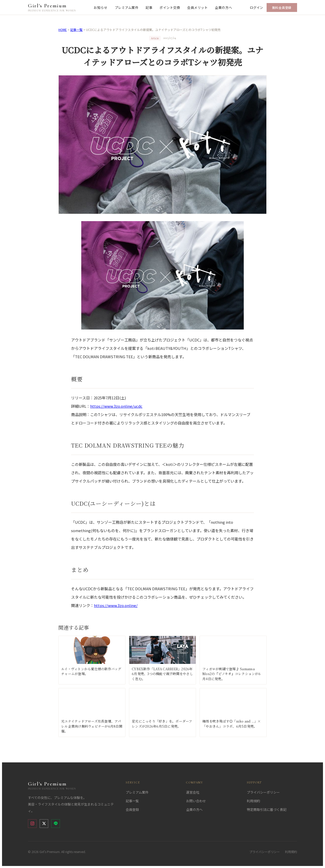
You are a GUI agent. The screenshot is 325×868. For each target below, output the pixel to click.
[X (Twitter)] (44, 824)
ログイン (256, 7)
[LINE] (56, 824)
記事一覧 (76, 30)
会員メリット (197, 7)
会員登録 (132, 809)
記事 (149, 7)
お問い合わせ (196, 801)
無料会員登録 (282, 7)
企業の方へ (223, 7)
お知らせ (101, 7)
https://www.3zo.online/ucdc (116, 406)
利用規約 (253, 801)
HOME (63, 30)
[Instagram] (32, 824)
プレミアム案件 (127, 7)
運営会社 (193, 792)
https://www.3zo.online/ (116, 605)
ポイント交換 (170, 7)
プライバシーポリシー (263, 792)
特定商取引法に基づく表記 (267, 809)
